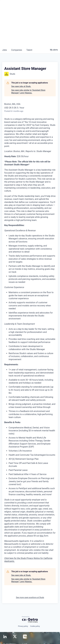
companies (17, 50)
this (42, 536)
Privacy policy (23, 626)
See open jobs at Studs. (21, 86)
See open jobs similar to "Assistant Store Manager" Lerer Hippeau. (28, 91)
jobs (5, 50)
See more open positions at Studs (30, 597)
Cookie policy (35, 626)
